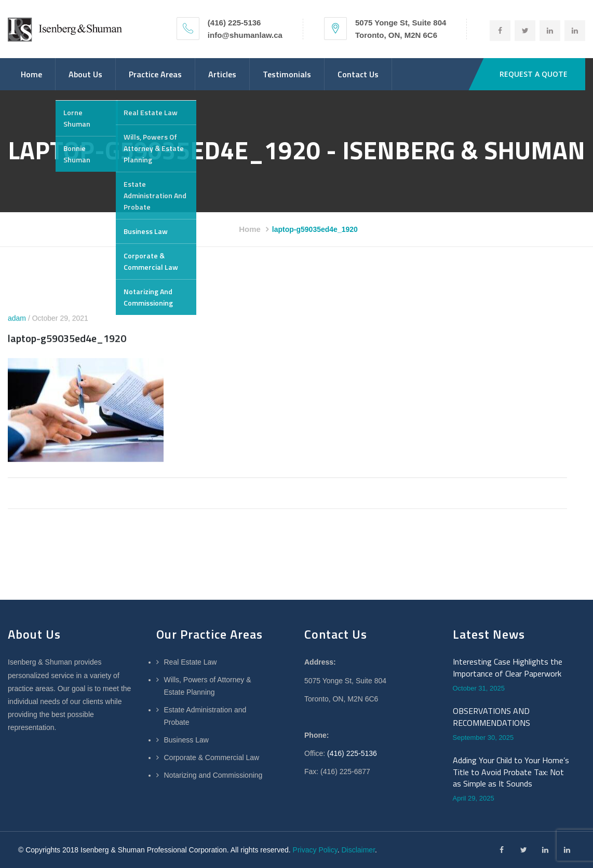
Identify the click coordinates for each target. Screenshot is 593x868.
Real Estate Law (191, 662)
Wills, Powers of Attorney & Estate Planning (208, 686)
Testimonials (287, 74)
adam (17, 319)
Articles (222, 74)
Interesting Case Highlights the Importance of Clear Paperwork (508, 667)
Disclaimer (358, 850)
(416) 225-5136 (352, 753)
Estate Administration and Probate (205, 716)
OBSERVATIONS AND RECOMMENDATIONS (491, 717)
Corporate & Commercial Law (212, 757)
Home (31, 74)
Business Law (186, 740)
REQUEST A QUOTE (534, 74)
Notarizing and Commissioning (213, 775)
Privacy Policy (315, 850)
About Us (85, 74)
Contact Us (358, 74)
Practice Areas (155, 74)
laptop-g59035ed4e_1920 (67, 339)
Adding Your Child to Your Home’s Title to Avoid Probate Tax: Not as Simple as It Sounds (511, 772)
